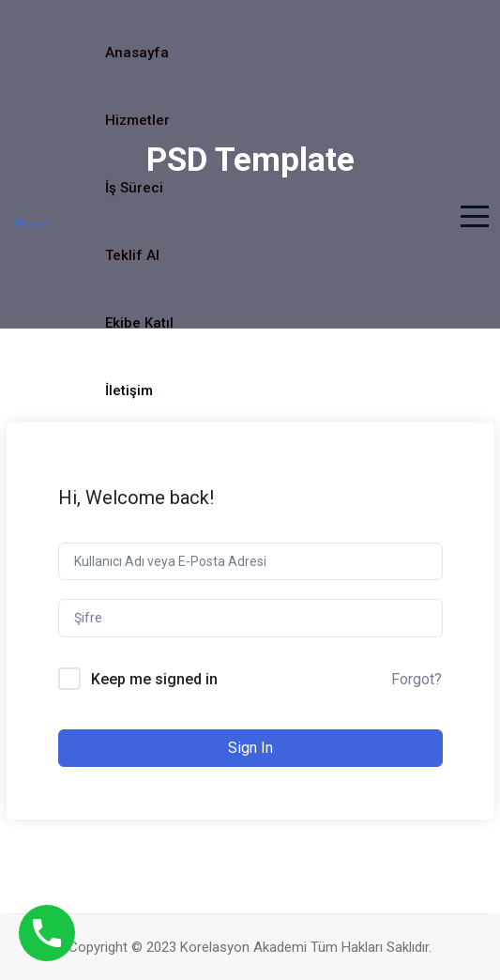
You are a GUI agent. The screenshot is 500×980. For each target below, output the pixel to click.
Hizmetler (137, 120)
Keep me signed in (154, 679)
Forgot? (417, 679)
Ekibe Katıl (139, 323)
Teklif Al (132, 255)
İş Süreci (134, 188)
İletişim (129, 390)
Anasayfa (137, 53)
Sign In (250, 748)
